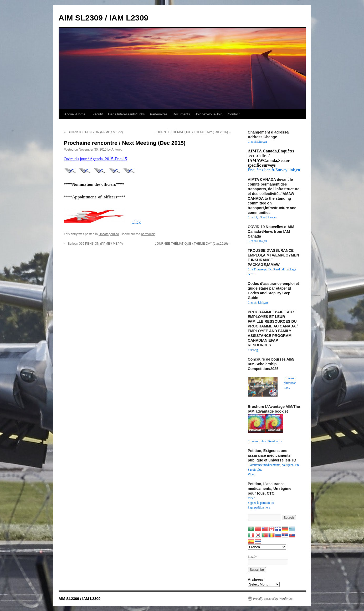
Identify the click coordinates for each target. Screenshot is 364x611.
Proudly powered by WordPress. (273, 599)
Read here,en (269, 217)
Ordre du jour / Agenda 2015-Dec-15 (96, 159)
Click (136, 222)
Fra (250, 350)
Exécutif (97, 114)
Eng (255, 350)
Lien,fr (252, 142)
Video (252, 474)
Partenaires (158, 114)
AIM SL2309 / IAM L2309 (104, 18)
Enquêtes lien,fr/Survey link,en (274, 170)
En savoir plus (257, 441)
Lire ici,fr (254, 217)
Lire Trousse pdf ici (260, 269)
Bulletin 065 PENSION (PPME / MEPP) (93, 132)
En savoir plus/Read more (290, 383)
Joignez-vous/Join (209, 114)
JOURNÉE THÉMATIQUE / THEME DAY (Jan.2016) (194, 132)
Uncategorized (109, 234)
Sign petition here (259, 507)
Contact (234, 114)
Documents (181, 114)
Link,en (262, 142)
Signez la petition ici (261, 503)
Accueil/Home (75, 114)
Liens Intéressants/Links (126, 114)
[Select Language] (267, 547)
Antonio (117, 150)
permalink (148, 234)
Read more (275, 441)
